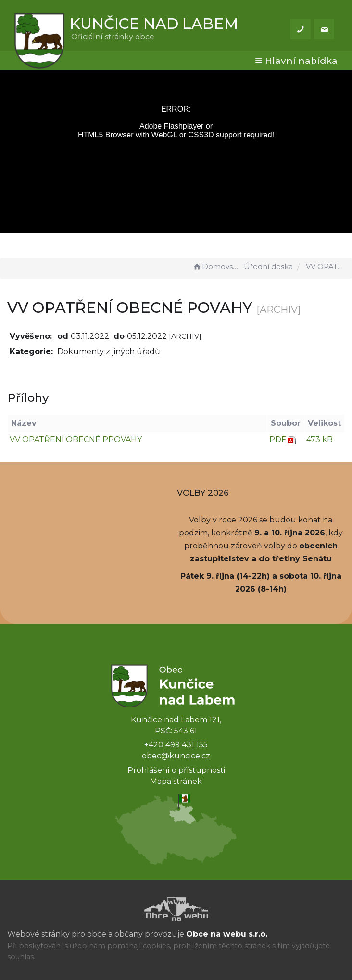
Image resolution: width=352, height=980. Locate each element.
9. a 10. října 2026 (290, 533)
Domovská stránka (217, 267)
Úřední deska (268, 267)
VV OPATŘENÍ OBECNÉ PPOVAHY (76, 440)
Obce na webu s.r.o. (227, 934)
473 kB (320, 440)
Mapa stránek (176, 781)
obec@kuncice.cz (176, 756)
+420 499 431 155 (176, 745)
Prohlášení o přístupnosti (176, 770)
